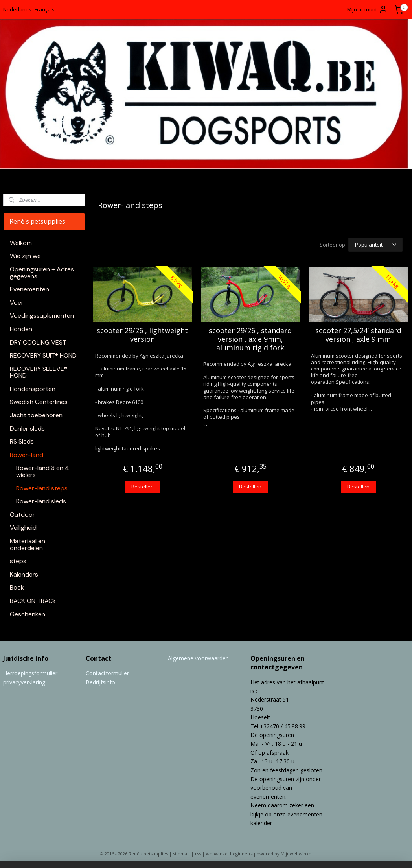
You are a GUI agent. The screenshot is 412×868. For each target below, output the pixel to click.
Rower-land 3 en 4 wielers (43, 471)
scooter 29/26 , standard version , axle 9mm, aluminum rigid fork (250, 338)
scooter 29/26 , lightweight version (142, 334)
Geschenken (28, 614)
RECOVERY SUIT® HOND (43, 355)
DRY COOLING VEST (38, 342)
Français (45, 9)
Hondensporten (33, 389)
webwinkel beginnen (228, 854)
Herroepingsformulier (30, 673)
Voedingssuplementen (42, 316)
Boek (17, 587)
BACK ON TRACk (33, 601)
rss (198, 854)
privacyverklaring (24, 682)
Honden (21, 329)
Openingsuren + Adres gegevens (42, 273)
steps (18, 561)
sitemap (181, 854)
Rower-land (27, 455)
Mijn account (368, 9)
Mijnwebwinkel (297, 854)
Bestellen (142, 485)
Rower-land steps (42, 488)
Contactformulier (107, 673)
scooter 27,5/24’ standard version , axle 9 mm (358, 334)
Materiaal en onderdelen (28, 545)
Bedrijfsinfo (100, 682)
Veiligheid (23, 528)
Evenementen (29, 289)
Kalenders (24, 574)
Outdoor (22, 515)
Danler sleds (27, 428)
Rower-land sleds (41, 501)
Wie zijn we (25, 256)
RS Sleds (22, 441)
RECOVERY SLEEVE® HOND (39, 372)
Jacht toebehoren (36, 415)
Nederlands (17, 9)
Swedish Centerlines (39, 402)
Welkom (21, 243)
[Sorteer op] (375, 244)
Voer (17, 303)
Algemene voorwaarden (198, 658)
